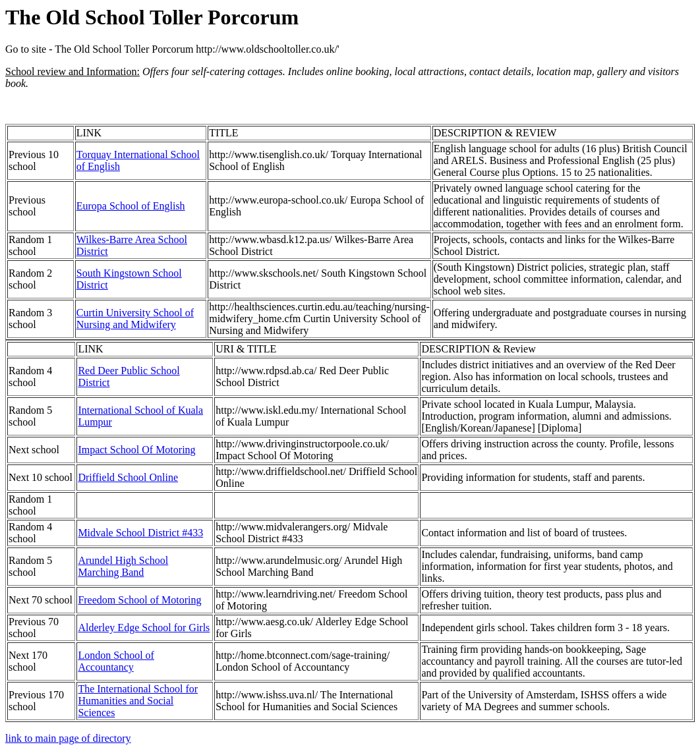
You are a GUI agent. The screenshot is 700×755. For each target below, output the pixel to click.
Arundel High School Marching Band (123, 566)
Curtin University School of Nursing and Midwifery (135, 319)
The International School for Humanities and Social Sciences (138, 701)
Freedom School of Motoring (139, 600)
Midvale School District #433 (140, 533)
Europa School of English (131, 206)
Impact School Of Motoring (136, 450)
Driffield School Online (128, 477)
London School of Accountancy (116, 661)
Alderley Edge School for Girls (144, 628)
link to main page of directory (68, 738)
